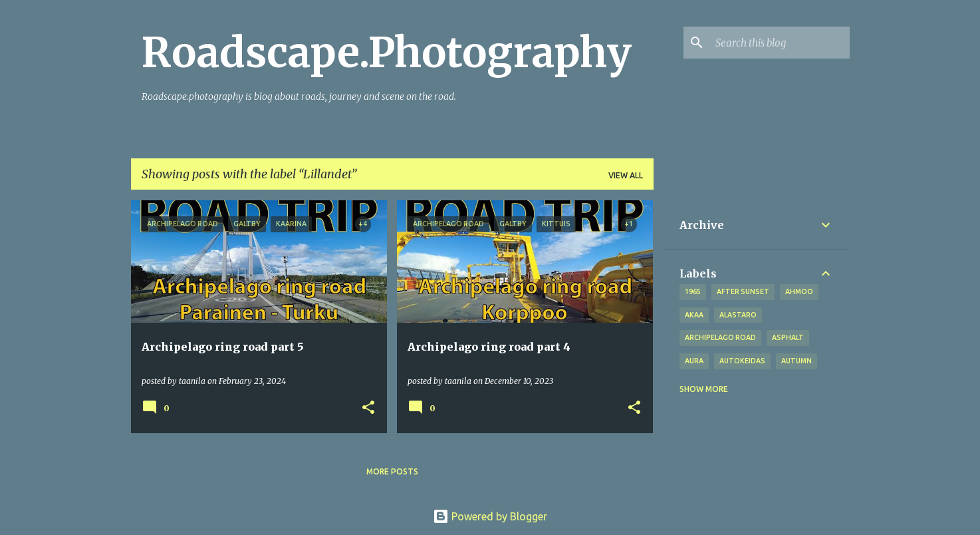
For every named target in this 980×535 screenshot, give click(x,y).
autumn (796, 361)
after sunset (743, 291)
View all (626, 175)
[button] (368, 408)
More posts (392, 471)
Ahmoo (799, 291)
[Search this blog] (780, 43)
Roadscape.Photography (387, 53)
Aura (694, 361)
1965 (693, 291)
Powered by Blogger (490, 516)
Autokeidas (742, 361)
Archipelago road (720, 337)
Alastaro (738, 315)
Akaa (694, 315)
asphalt (788, 337)
